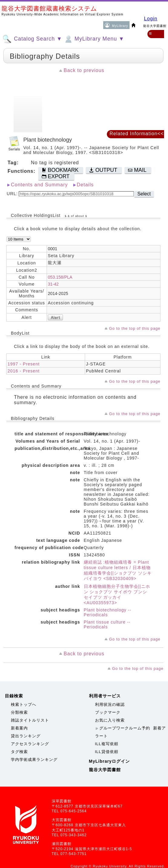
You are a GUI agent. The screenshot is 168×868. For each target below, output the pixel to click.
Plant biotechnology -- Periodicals (108, 612)
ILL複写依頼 (107, 744)
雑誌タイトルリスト (30, 720)
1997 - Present (24, 364)
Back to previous (84, 70)
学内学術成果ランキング (34, 760)
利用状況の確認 (110, 704)
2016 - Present (24, 371)
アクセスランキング (30, 744)
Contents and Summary (39, 185)
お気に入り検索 (110, 720)
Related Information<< (137, 134)
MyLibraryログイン (110, 761)
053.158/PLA (60, 277)
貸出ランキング (26, 736)
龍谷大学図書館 (105, 770)
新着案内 (19, 728)
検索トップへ (24, 704)
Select (144, 194)
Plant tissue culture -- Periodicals (107, 624)
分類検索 (19, 712)
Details (85, 185)
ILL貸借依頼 (107, 752)
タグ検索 (19, 752)
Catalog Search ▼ (32, 39)
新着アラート (130, 732)
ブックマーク (108, 712)
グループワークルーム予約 (125, 728)
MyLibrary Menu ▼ (94, 39)
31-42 (53, 284)
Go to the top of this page (135, 328)
